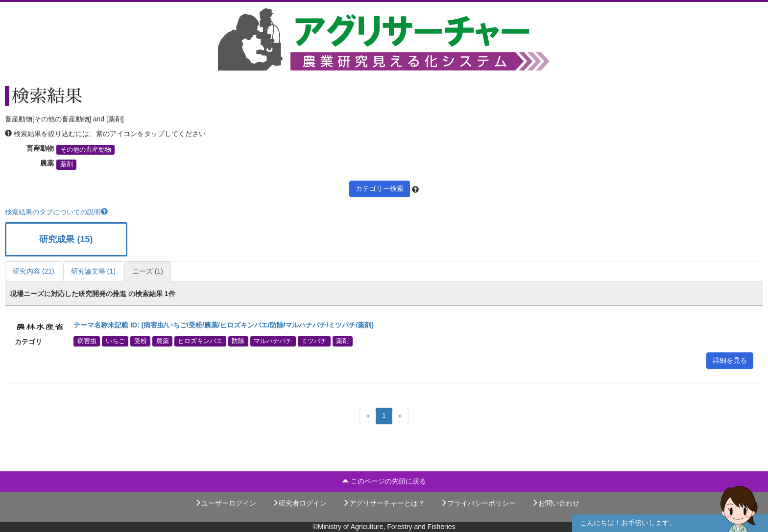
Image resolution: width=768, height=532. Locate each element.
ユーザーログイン (225, 503)
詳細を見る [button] (730, 360)
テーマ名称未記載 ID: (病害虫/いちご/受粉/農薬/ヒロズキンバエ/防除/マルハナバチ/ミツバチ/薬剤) (224, 325)
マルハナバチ (273, 341)
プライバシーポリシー (478, 503)
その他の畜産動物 (86, 150)
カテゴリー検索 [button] (380, 188)
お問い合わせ (555, 503)
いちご (115, 341)
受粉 (141, 341)
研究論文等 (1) (93, 271)
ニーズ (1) (148, 271)
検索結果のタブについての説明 (56, 212)
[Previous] (368, 416)
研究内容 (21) (34, 271)
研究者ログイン (299, 503)
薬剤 (67, 164)
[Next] (400, 416)
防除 (238, 341)
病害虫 (87, 341)
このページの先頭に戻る (384, 481)
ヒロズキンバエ (200, 341)
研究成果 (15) (66, 239)
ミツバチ (314, 341)
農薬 (163, 341)
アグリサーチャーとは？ (384, 503)
